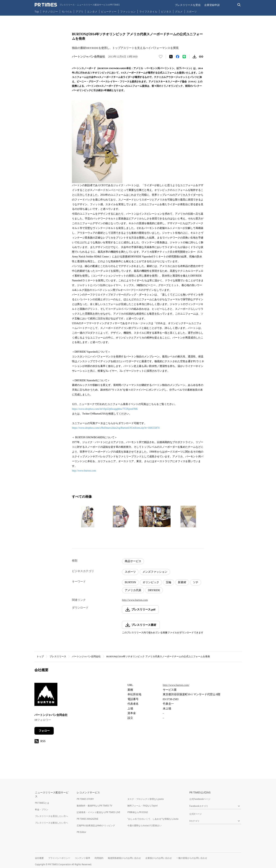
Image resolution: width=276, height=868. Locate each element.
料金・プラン (42, 809)
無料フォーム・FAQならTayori (143, 806)
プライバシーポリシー (59, 858)
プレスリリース (58, 656)
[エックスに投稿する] (171, 57)
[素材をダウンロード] (194, 57)
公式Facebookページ (200, 799)
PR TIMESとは (42, 803)
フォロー (44, 731)
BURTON (130, 582)
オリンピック (151, 582)
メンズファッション (155, 572)
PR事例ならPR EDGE (138, 812)
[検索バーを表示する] (239, 5)
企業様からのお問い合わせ (159, 858)
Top (37, 11)
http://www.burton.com (84, 471)
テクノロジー (50, 11)
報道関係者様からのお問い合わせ (124, 858)
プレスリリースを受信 (188, 5)
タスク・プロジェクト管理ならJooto (145, 799)
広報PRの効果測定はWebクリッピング (96, 825)
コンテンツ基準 (82, 858)
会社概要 (39, 858)
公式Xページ (195, 814)
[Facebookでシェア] (178, 57)
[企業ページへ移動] (46, 695)
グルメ (179, 11)
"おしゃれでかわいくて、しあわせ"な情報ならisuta (153, 819)
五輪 (169, 582)
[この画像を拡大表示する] (88, 517)
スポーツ (192, 11)
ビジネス (166, 11)
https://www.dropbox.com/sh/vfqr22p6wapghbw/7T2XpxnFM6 (105, 409)
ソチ (196, 582)
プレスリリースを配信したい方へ (52, 823)
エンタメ (92, 11)
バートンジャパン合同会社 (86, 656)
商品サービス (133, 561)
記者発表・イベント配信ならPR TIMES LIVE (98, 812)
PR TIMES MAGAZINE (87, 819)
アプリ (79, 11)
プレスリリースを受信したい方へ (52, 816)
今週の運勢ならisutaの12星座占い (144, 825)
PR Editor (82, 832)
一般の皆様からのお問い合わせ (192, 858)
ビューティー (109, 11)
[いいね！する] (161, 57)
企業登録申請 (212, 5)
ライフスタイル (148, 11)
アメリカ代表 (133, 590)
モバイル (67, 11)
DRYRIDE (154, 590)
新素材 (182, 582)
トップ (40, 656)
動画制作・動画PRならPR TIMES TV (94, 806)
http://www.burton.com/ (176, 685)
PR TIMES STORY (85, 799)
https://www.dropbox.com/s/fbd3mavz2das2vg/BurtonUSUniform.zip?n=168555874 (116, 428)
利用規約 (99, 858)
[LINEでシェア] (184, 57)
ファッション (128, 11)
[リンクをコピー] (201, 57)
